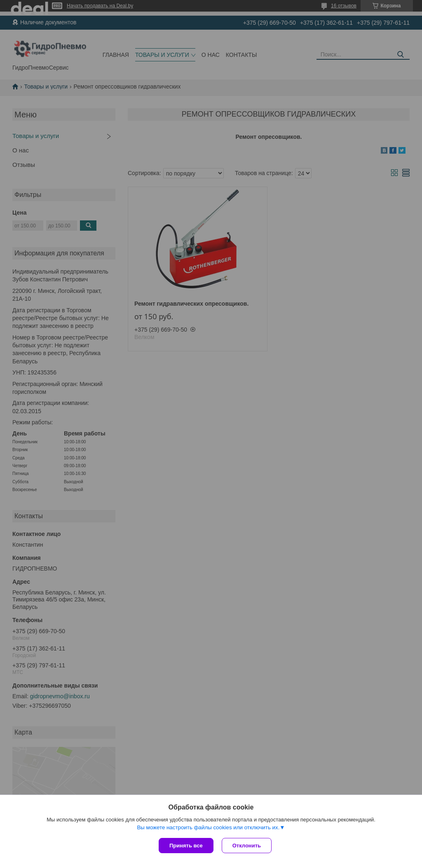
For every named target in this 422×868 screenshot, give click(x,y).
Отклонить (247, 846)
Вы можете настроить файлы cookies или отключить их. (208, 827)
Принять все (186, 846)
